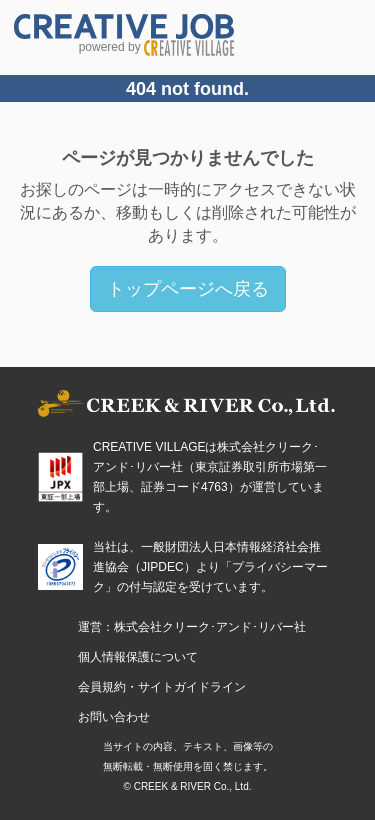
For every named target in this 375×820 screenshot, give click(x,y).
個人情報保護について (138, 657)
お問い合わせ (114, 717)
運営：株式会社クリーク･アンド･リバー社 (192, 627)
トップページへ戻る (188, 289)
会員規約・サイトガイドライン (162, 687)
